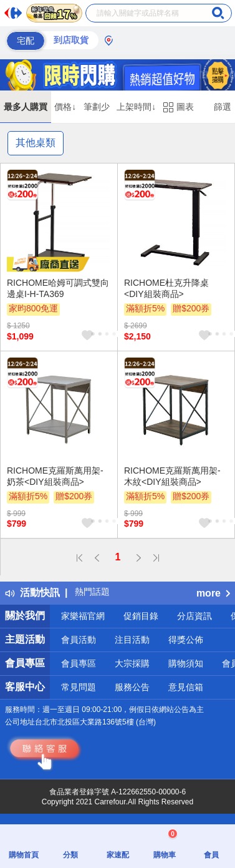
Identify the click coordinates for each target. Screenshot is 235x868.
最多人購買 (26, 107)
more (213, 593)
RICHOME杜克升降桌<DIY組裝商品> (166, 288)
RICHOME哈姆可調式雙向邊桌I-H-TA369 (58, 288)
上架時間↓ (136, 107)
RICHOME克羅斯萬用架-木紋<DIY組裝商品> (172, 476)
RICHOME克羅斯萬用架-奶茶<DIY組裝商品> (55, 476)
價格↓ (65, 107)
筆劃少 (97, 107)
